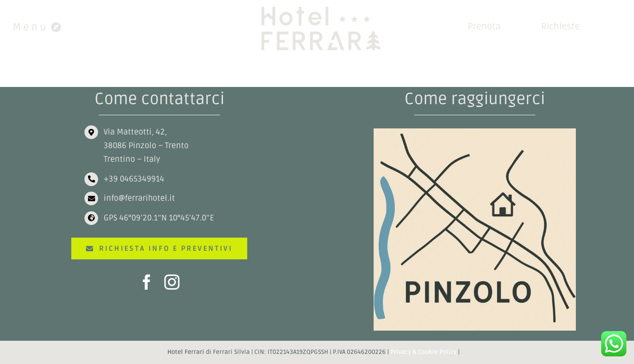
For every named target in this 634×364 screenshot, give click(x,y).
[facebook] (147, 282)
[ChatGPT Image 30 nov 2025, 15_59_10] (475, 132)
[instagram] (172, 282)
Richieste (560, 26)
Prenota (484, 26)
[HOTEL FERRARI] (324, 8)
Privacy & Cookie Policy (423, 352)
